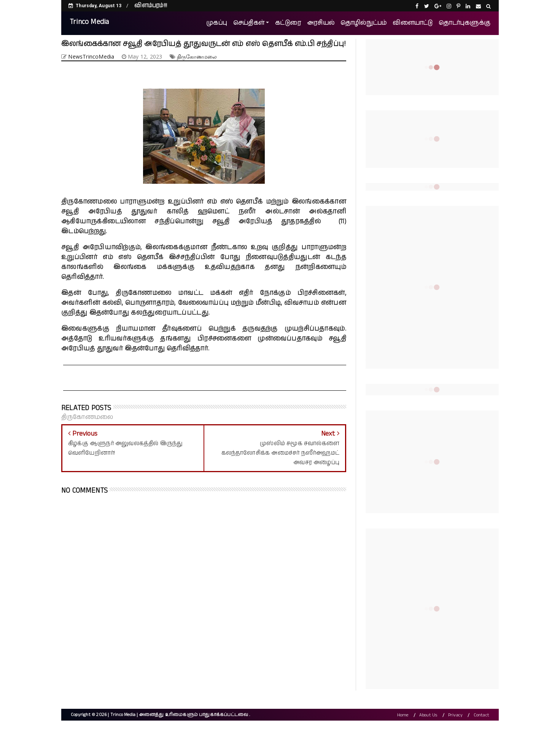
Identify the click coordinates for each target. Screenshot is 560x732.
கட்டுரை (288, 23)
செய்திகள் (249, 23)
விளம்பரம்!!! (151, 6)
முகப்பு (217, 23)
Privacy (455, 715)
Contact (481, 715)
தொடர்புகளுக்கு (465, 23)
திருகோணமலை (197, 56)
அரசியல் (321, 23)
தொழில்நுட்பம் (364, 23)
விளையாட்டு (413, 23)
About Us (428, 715)
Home (403, 715)
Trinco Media (89, 22)
